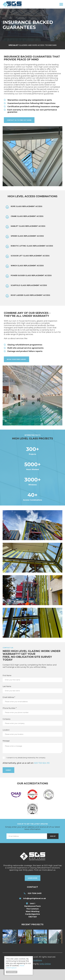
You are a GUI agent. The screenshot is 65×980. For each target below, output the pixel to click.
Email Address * (9, 708)
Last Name (7, 697)
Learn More (33, 889)
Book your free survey (16, 359)
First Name (7, 686)
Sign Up (53, 847)
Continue (13, 972)
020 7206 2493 (35, 904)
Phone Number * (10, 719)
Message (6, 752)
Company (7, 730)
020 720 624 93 (42, 774)
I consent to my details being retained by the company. (26, 768)
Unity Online (45, 975)
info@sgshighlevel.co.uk (35, 909)
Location (6, 741)
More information (16, 967)
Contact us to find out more (19, 120)
